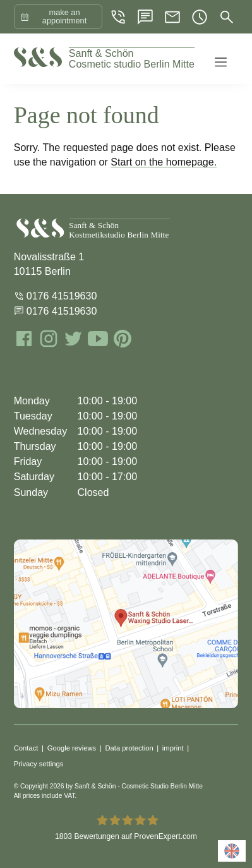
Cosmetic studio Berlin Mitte (132, 59)
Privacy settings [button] (39, 764)
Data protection (129, 748)
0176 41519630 (56, 296)
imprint (173, 748)
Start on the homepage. (164, 162)
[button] (219, 59)
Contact (26, 748)
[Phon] (118, 17)
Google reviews (72, 748)
